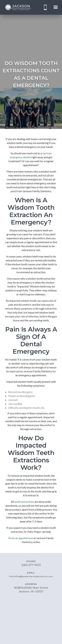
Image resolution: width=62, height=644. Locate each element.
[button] (56, 7)
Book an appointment (21, 538)
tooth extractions (24, 502)
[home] (18, 7)
